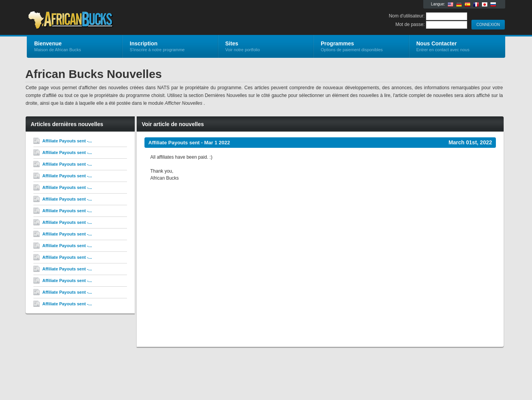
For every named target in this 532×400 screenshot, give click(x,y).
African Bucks (119, 18)
